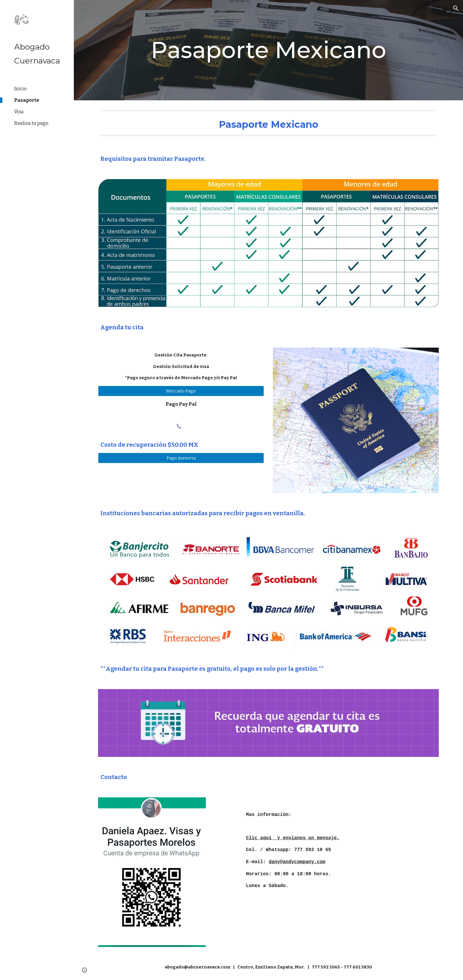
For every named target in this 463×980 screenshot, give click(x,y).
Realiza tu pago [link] (31, 123)
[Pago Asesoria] (181, 458)
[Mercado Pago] (181, 391)
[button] (456, 8)
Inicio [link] (20, 89)
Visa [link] (19, 112)
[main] (268, 50)
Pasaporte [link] (27, 100)
